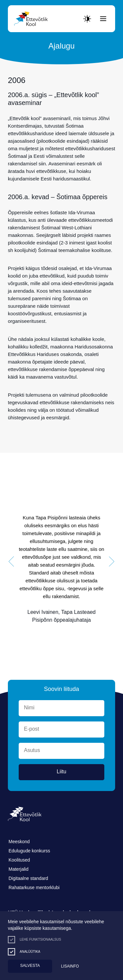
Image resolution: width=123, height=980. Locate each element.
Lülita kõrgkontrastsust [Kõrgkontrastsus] (10, 5)
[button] (11, 562)
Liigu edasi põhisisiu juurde (8, 1)
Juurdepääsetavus (12, 1)
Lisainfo (70, 966)
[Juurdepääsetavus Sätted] (87, 19)
